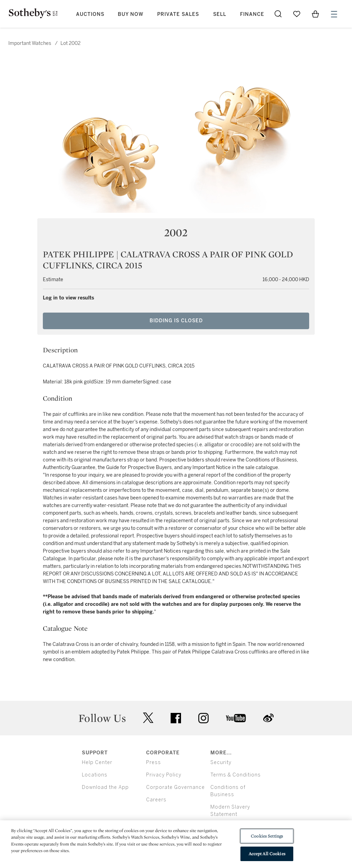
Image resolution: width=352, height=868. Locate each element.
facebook (176, 718)
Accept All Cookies (267, 854)
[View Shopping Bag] (315, 14)
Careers (156, 800)
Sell (220, 14)
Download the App (105, 787)
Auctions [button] (90, 14)
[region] (176, 844)
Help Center (97, 762)
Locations (95, 775)
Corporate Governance (175, 787)
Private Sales (178, 14)
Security (221, 762)
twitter (148, 718)
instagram (203, 718)
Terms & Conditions (236, 775)
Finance (252, 14)
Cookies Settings (267, 836)
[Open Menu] (334, 14)
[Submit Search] (278, 14)
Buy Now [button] (131, 14)
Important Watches (30, 43)
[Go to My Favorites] (297, 14)
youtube (236, 718)
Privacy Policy (164, 775)
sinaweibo (268, 718)
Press (154, 762)
